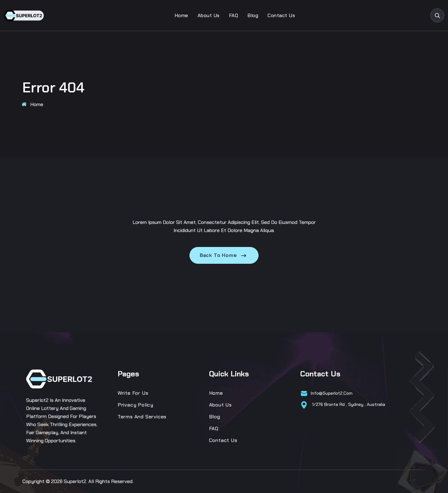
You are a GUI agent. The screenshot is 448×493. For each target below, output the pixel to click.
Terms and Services (142, 417)
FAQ (234, 15)
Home (181, 15)
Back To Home (224, 255)
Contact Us (281, 15)
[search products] (437, 15)
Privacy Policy (135, 405)
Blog (253, 15)
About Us (209, 15)
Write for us (133, 393)
